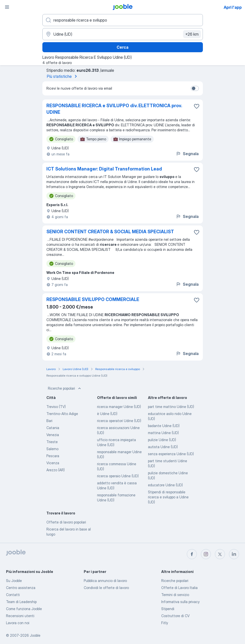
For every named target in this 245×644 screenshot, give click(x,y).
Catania (53, 428)
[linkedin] (234, 554)
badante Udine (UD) (164, 426)
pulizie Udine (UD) (162, 440)
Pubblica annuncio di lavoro (105, 581)
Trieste (52, 442)
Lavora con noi (18, 623)
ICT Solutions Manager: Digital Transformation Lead (104, 169)
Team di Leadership (21, 602)
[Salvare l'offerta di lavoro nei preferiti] (197, 106)
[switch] (195, 88)
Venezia (53, 435)
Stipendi (168, 609)
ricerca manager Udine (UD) (119, 407)
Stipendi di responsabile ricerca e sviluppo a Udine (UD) (168, 497)
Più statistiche (63, 76)
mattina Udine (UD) (163, 433)
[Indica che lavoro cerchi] (123, 20)
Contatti (13, 595)
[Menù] (7, 7)
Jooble (35, 635)
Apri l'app (233, 7)
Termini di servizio (175, 595)
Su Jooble (14, 581)
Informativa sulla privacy (180, 602)
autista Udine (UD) (163, 447)
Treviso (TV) (56, 407)
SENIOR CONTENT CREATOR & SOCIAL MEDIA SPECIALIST (110, 232)
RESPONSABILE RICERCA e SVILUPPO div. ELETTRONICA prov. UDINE (114, 109)
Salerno (52, 449)
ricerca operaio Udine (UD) (118, 476)
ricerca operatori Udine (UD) (119, 421)
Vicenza (53, 463)
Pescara (53, 456)
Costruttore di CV (175, 616)
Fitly (165, 623)
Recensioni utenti (20, 616)
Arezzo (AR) (56, 470)
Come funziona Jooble (24, 609)
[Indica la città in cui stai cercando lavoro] (123, 34)
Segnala (187, 154)
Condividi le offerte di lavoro (106, 588)
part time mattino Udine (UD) (171, 407)
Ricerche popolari (65, 388)
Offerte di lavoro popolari (66, 522)
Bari (49, 421)
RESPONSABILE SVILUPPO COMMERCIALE (93, 299)
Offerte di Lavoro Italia (179, 588)
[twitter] (220, 554)
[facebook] (192, 554)
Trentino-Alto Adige (62, 414)
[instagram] (206, 554)
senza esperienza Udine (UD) (171, 454)
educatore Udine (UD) (165, 485)
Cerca (122, 47)
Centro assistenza (21, 588)
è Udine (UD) (107, 414)
